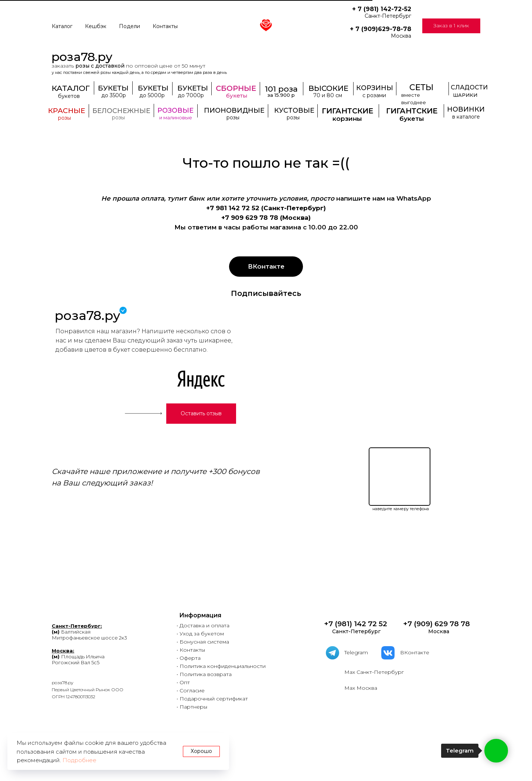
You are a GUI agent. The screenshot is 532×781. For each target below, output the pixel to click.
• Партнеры (192, 707)
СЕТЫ (421, 87)
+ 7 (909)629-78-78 (381, 29)
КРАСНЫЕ (66, 111)
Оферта (190, 658)
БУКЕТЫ (193, 88)
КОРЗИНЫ (375, 88)
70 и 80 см (328, 95)
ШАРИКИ (465, 95)
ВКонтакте (415, 652)
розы (64, 118)
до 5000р (152, 95)
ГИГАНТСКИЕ (412, 111)
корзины (347, 119)
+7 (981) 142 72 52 (355, 624)
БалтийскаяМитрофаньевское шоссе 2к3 (89, 632)
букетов (69, 96)
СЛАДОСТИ (469, 87)
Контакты (165, 26)
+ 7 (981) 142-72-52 (382, 9)
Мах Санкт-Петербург (374, 672)
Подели (129, 26)
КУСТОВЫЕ (294, 110)
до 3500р (114, 95)
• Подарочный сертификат (212, 699)
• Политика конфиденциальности (221, 666)
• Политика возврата (204, 674)
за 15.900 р (281, 95)
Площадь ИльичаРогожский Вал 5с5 (78, 656)
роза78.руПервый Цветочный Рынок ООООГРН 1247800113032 (88, 690)
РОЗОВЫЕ (175, 110)
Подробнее (79, 760)
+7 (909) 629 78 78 (436, 624)
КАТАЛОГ (71, 88)
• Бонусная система (203, 642)
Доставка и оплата (204, 625)
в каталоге (466, 117)
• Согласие (191, 690)
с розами (374, 95)
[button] (451, 26)
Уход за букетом (202, 634)
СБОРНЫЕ (236, 88)
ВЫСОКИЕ (328, 88)
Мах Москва (361, 688)
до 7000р (191, 95)
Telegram (356, 652)
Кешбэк (96, 26)
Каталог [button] (62, 26)
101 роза (281, 89)
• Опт (183, 682)
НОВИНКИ (466, 109)
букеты (412, 119)
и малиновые (176, 117)
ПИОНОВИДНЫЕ (234, 110)
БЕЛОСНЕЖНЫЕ (121, 111)
